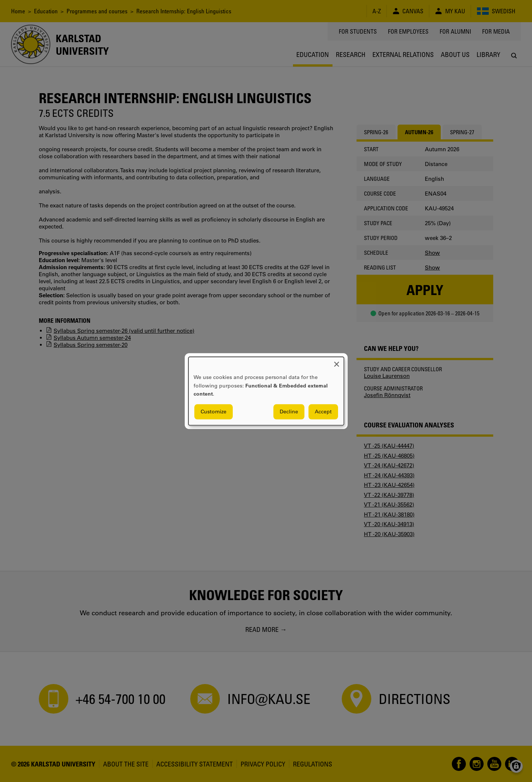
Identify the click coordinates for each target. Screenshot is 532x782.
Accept (323, 412)
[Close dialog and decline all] (337, 361)
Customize (214, 412)
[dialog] (266, 391)
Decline (289, 412)
